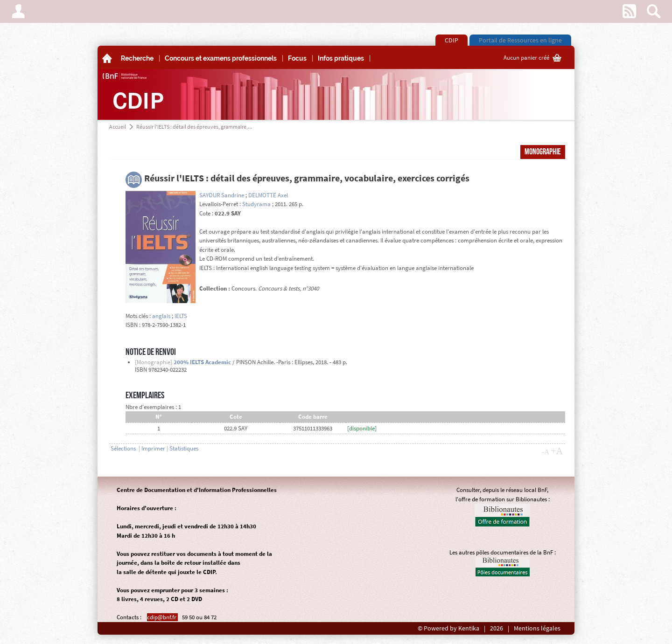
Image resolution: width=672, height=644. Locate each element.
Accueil (118, 127)
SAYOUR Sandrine (222, 195)
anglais (161, 316)
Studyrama (256, 204)
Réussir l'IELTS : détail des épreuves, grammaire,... (194, 127)
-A (546, 452)
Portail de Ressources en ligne (520, 40)
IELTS (181, 316)
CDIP (451, 40)
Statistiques (184, 448)
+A (557, 451)
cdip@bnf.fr (162, 617)
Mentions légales (537, 628)
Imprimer (153, 448)
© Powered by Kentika (448, 628)
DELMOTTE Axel (268, 195)
